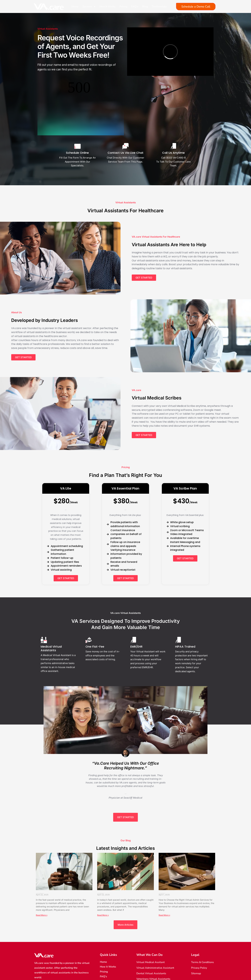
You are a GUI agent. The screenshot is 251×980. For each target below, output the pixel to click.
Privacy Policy (108, 955)
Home (75, 7)
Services (89, 7)
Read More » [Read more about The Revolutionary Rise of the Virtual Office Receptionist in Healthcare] (103, 884)
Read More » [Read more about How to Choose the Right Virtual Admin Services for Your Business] (164, 884)
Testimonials (159, 7)
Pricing (123, 7)
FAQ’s (135, 7)
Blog (145, 7)
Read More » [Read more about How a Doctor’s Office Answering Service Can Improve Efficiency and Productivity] (42, 884)
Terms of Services (110, 950)
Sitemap (105, 960)
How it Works (107, 7)
